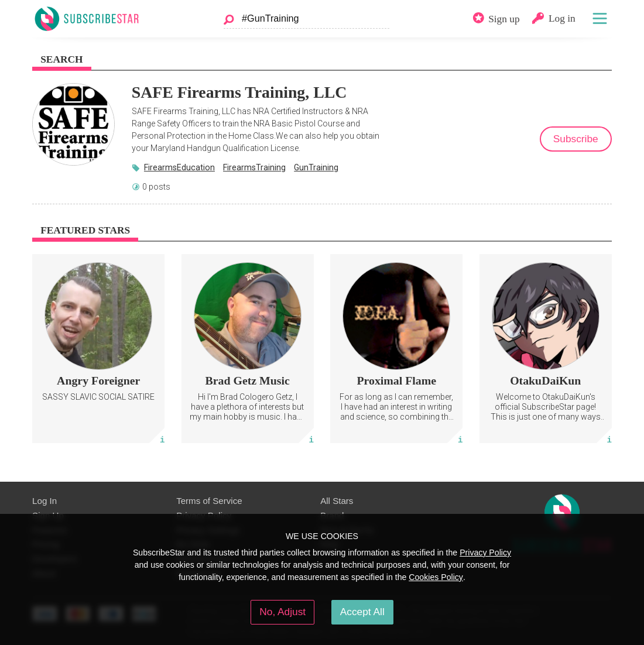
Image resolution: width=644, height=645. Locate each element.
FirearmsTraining (254, 167)
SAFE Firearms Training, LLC (239, 92)
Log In (44, 501)
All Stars (337, 501)
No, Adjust (282, 612)
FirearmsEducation (179, 167)
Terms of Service (209, 501)
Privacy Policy (485, 553)
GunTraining (316, 167)
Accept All (362, 612)
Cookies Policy (436, 577)
